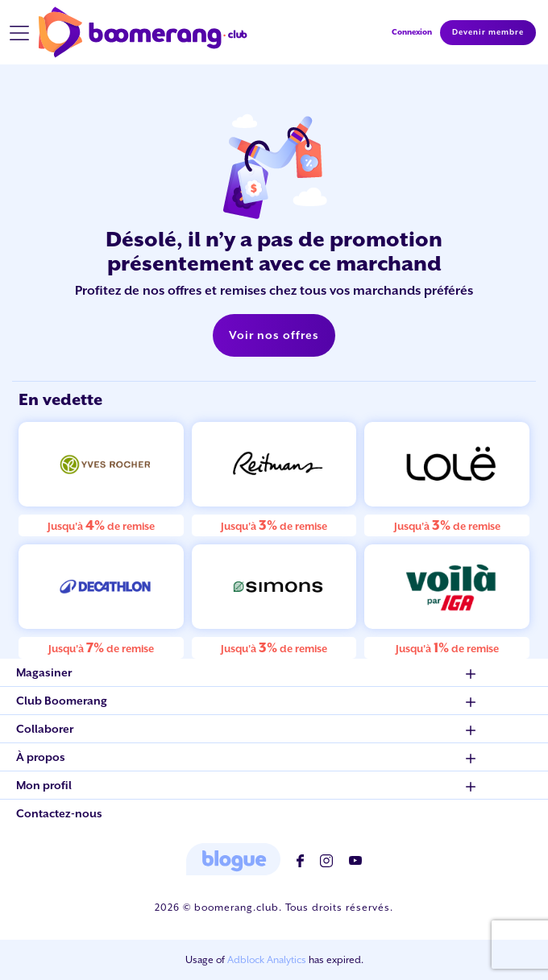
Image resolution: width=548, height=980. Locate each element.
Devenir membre (488, 32)
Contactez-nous (59, 813)
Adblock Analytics (267, 960)
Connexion (412, 32)
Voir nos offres (274, 335)
